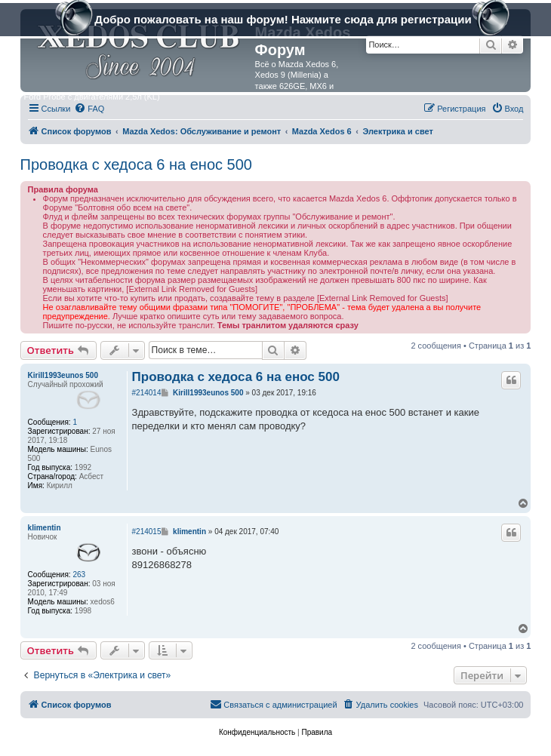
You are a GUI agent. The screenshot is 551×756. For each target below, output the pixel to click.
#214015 (147, 532)
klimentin (45, 528)
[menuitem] (89, 109)
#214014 (147, 393)
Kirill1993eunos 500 (63, 375)
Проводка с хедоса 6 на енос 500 (136, 164)
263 (79, 575)
